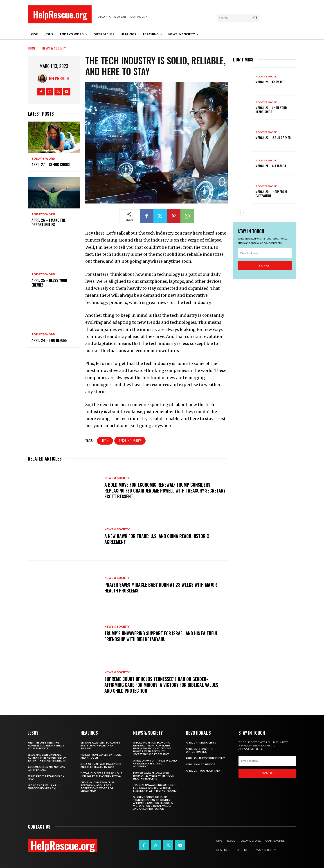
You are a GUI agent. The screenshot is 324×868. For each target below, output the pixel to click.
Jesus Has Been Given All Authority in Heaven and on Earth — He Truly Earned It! (47, 758)
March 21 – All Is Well (271, 166)
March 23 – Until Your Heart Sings (271, 110)
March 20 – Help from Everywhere (271, 193)
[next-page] (243, 212)
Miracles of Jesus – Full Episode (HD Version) (44, 787)
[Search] (255, 18)
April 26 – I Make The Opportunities (48, 223)
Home (32, 48)
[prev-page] (236, 212)
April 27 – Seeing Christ (51, 165)
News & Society (54, 48)
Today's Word (43, 159)
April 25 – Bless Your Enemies (49, 283)
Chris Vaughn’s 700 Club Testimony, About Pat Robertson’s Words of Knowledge (97, 787)
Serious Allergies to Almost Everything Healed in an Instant (100, 746)
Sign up (265, 266)
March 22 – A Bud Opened (273, 137)
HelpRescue (59, 78)
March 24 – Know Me (270, 82)
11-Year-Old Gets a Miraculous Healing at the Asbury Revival (101, 775)
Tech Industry (130, 441)
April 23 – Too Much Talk (203, 771)
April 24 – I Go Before (49, 340)
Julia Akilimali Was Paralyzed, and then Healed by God (101, 766)
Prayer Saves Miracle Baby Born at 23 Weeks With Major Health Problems (161, 588)
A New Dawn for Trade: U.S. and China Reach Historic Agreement (157, 539)
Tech (105, 441)
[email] (265, 253)
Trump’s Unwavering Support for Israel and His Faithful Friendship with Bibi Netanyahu (161, 636)
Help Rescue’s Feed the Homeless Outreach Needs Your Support (46, 746)
